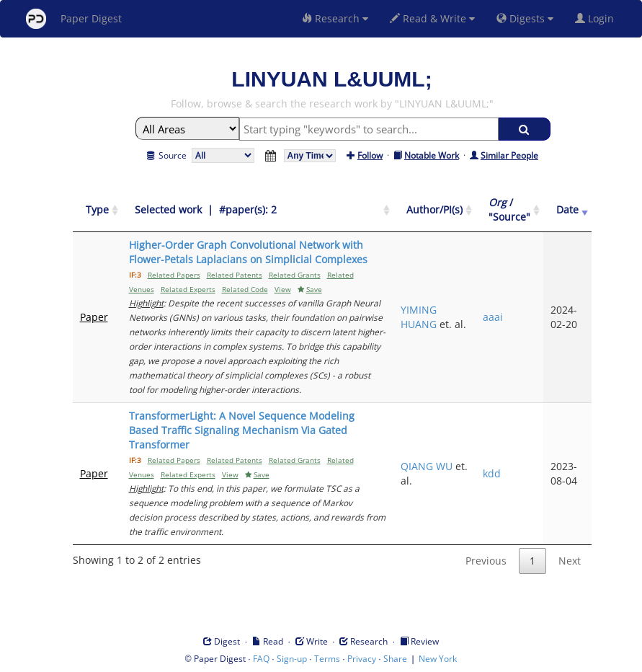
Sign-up (292, 659)
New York (438, 659)
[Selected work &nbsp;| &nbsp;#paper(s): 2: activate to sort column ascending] (258, 210)
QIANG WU (427, 466)
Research (335, 18)
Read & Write (432, 18)
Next (570, 561)
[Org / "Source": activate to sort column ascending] (509, 210)
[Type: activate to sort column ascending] (97, 210)
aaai (493, 317)
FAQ (261, 659)
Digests (525, 18)
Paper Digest (74, 19)
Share (395, 659)
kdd (492, 473)
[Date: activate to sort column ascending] (567, 210)
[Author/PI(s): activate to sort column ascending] (434, 210)
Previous (486, 561)
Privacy (362, 659)
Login (597, 18)
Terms (327, 659)
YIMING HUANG (419, 317)
